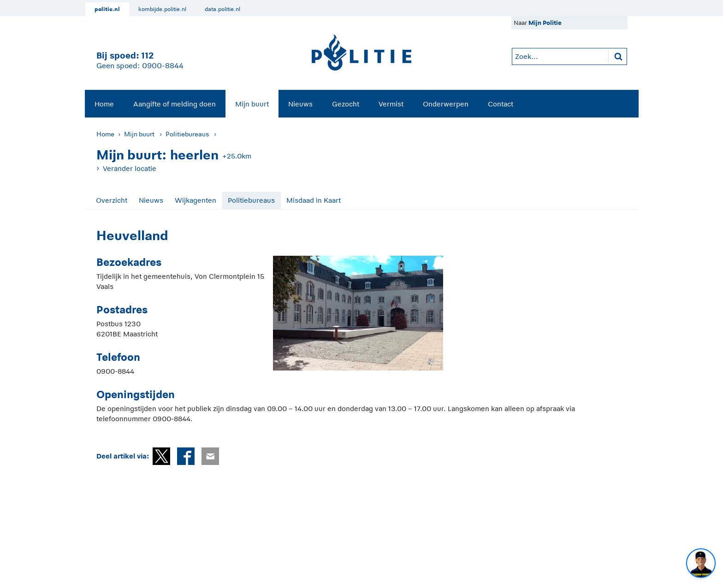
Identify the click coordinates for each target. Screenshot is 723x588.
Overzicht (112, 200)
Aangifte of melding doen (175, 104)
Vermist (391, 104)
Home (104, 104)
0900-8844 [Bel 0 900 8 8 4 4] (163, 66)
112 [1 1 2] (147, 56)
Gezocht (346, 104)
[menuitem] (104, 104)
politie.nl (107, 9)
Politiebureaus (187, 134)
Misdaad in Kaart (314, 200)
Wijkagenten (196, 200)
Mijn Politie (545, 23)
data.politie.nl (222, 9)
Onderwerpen (446, 104)
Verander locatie (130, 168)
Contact (501, 104)
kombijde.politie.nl (162, 9)
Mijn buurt (252, 104)
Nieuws (300, 104)
